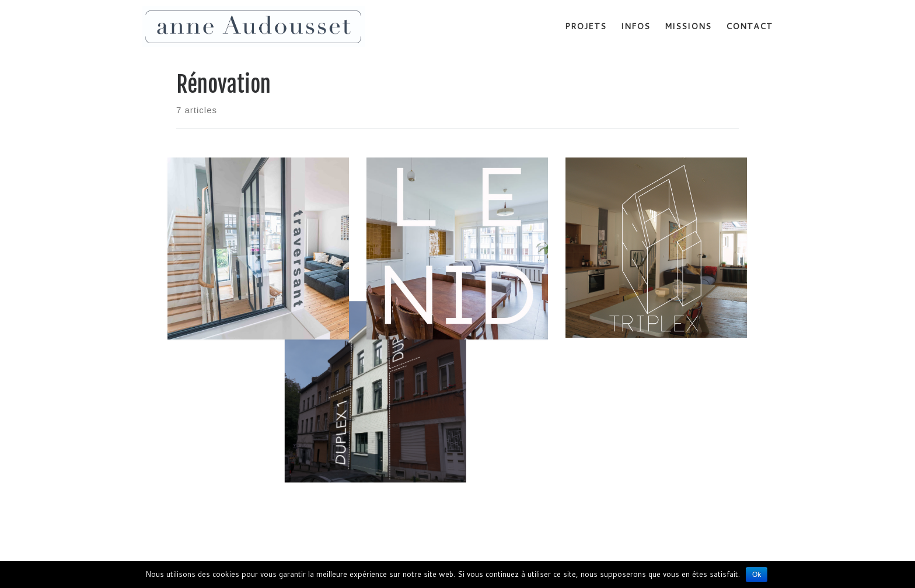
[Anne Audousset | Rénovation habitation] (254, 26)
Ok (757, 575)
